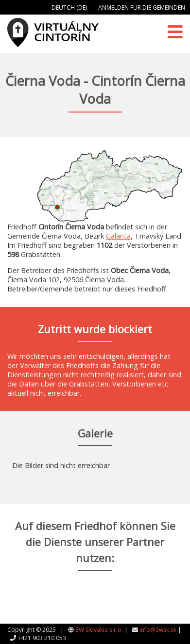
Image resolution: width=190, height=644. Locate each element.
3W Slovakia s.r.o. (99, 630)
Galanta (118, 236)
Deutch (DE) (69, 8)
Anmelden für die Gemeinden (142, 8)
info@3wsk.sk (158, 630)
